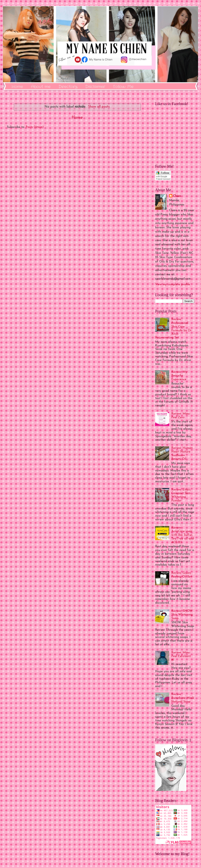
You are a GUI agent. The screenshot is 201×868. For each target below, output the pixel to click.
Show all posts (99, 107)
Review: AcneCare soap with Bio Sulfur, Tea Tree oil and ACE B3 (183, 535)
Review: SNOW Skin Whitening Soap (182, 615)
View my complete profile (173, 284)
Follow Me (123, 87)
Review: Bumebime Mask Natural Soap (183, 698)
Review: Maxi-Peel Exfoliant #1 (181, 656)
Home (17, 87)
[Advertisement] (77, 177)
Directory (68, 87)
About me (41, 87)
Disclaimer (95, 87)
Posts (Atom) (35, 127)
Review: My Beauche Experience (179, 376)
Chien (177, 196)
